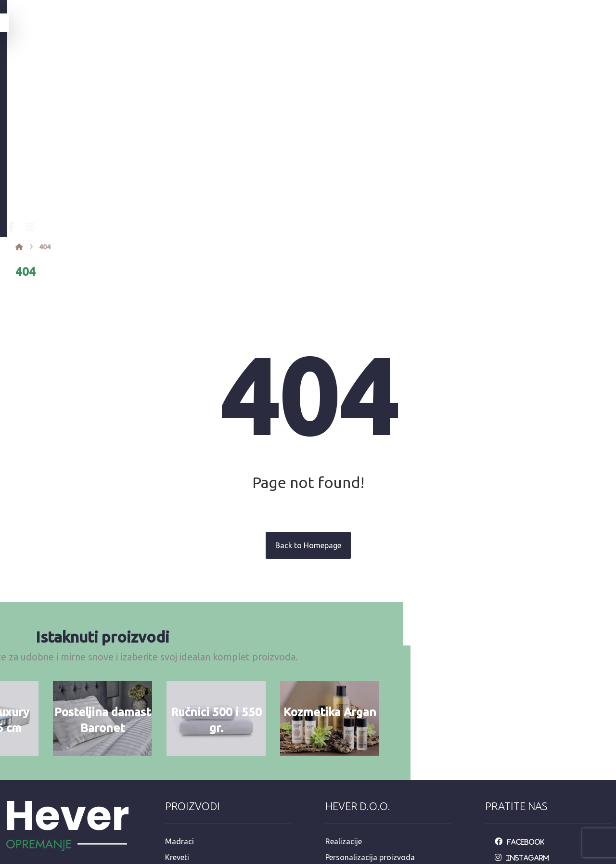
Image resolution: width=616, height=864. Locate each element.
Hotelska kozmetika (199, 781)
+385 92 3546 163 (42, 797)
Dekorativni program (201, 796)
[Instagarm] (524, 704)
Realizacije (344, 688)
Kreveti (177, 704)
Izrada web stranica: (558, 857)
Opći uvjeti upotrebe (360, 719)
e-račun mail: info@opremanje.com (386, 796)
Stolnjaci (180, 765)
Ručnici (177, 735)
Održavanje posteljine (363, 735)
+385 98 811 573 (39, 812)
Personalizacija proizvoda (370, 704)
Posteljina (182, 719)
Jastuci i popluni (193, 750)
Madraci (180, 688)
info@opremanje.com (48, 781)
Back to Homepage (308, 392)
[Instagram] (159, 74)
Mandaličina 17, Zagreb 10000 (63, 766)
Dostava (340, 750)
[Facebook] (140, 74)
